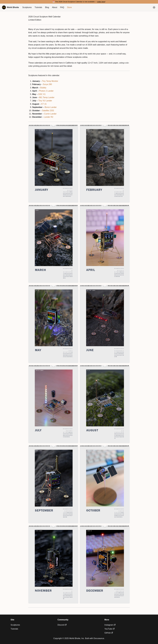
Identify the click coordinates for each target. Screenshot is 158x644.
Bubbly (43, 88)
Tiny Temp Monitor (50, 81)
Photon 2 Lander (46, 91)
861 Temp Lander (47, 97)
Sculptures (27, 7)
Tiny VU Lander (45, 101)
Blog (47, 7)
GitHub (109, 633)
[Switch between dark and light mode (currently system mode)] (154, 7)
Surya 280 (47, 84)
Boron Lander (51, 107)
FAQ (62, 7)
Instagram (110, 625)
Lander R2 (49, 117)
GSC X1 (42, 94)
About (55, 7)
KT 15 (44, 104)
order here (101, 2)
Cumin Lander (50, 114)
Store (69, 7)
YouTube (109, 629)
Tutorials (38, 7)
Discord (62, 625)
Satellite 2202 (48, 111)
